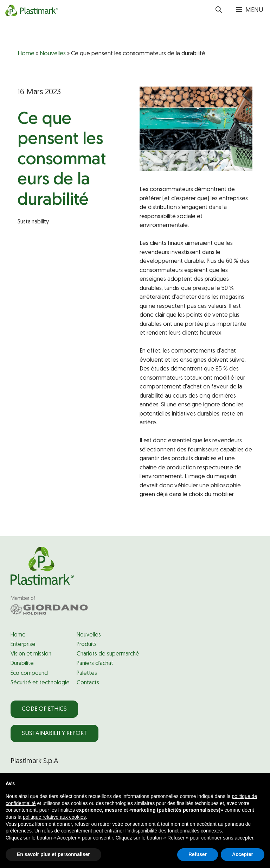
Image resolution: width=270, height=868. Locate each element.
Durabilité (22, 664)
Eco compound (29, 673)
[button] (219, 11)
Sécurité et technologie (40, 683)
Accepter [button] (243, 854)
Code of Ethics (44, 709)
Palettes (87, 673)
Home (26, 54)
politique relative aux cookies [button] (54, 817)
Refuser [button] (198, 854)
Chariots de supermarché (108, 654)
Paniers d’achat (95, 664)
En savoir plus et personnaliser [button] (53, 854)
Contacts (88, 683)
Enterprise (23, 645)
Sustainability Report (54, 733)
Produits (87, 645)
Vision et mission (31, 654)
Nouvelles (53, 54)
